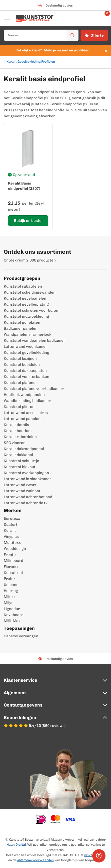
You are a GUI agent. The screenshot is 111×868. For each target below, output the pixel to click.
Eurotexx (12, 518)
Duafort (11, 525)
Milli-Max (12, 621)
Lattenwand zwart (20, 485)
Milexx (10, 597)
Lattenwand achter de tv (26, 503)
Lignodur (12, 609)
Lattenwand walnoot (22, 491)
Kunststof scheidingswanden (30, 292)
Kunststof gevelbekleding (26, 353)
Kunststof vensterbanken (26, 377)
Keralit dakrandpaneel (24, 449)
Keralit (10, 531)
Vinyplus (11, 537)
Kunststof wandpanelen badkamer (34, 340)
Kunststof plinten (19, 407)
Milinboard (13, 561)
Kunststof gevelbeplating (26, 304)
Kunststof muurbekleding (26, 316)
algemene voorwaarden (35, 860)
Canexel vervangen (21, 636)
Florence (12, 567)
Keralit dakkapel (18, 455)
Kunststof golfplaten (22, 322)
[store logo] (35, 18)
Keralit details (16, 425)
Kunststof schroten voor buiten (32, 310)
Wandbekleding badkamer (27, 401)
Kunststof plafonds (21, 383)
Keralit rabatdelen (20, 437)
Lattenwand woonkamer (25, 346)
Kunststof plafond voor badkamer (34, 389)
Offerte (94, 35)
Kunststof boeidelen (22, 365)
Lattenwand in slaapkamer (27, 479)
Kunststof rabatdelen (23, 286)
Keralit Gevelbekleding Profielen (31, 62)
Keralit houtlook (18, 431)
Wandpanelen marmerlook (27, 334)
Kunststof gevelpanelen (25, 298)
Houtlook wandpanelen (24, 395)
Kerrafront (13, 573)
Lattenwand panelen (22, 419)
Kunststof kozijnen (20, 359)
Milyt (8, 603)
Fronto (10, 555)
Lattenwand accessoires (26, 413)
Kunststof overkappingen (26, 473)
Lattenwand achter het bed (28, 497)
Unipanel (12, 585)
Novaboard (14, 615)
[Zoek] (72, 35)
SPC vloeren (15, 443)
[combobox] (41, 35)
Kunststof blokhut (20, 467)
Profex (10, 579)
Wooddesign (15, 549)
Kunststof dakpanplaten (25, 371)
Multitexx (12, 543)
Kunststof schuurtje (21, 461)
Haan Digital (16, 845)
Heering (11, 591)
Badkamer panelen (21, 328)
